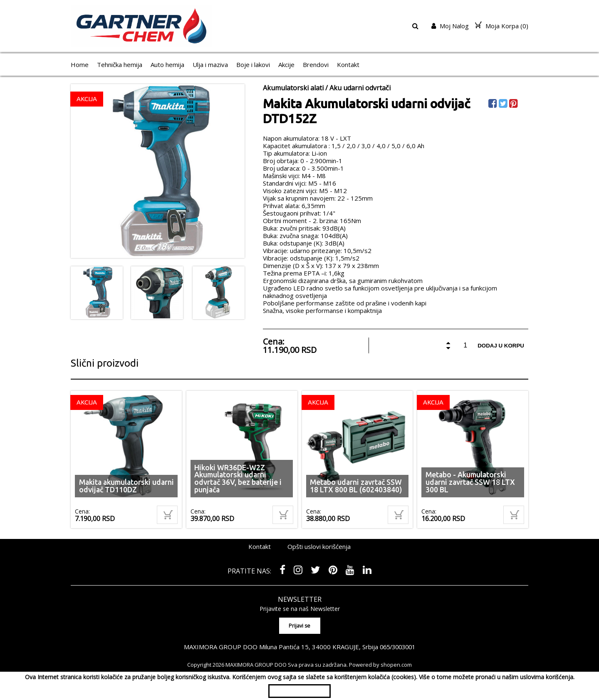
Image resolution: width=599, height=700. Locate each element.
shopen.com (396, 665)
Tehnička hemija (120, 65)
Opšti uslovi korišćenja (319, 546)
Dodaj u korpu (501, 346)
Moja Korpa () (502, 26)
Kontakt (348, 65)
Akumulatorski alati (293, 88)
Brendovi (316, 65)
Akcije (286, 65)
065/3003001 (398, 647)
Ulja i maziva (210, 65)
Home (80, 65)
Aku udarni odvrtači (360, 88)
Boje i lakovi (253, 65)
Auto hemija (167, 65)
